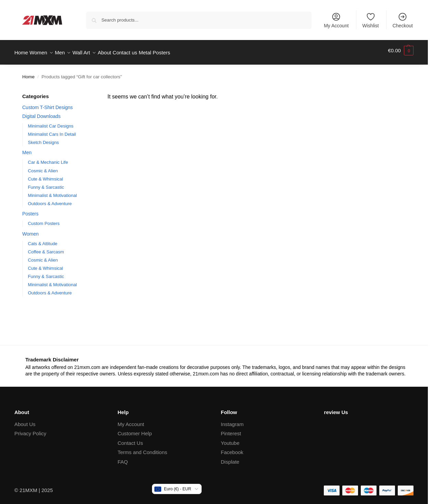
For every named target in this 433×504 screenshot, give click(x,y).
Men (27, 149)
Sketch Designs (43, 139)
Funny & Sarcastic (46, 183)
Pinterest (231, 430)
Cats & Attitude (43, 240)
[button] (401, 51)
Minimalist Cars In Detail (52, 130)
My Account (336, 20)
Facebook (232, 448)
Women (30, 230)
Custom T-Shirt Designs (48, 104)
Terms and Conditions (142, 448)
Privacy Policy (30, 430)
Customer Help (135, 430)
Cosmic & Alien (43, 167)
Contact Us (130, 439)
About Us (25, 420)
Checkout (403, 20)
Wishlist (371, 20)
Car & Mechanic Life (48, 158)
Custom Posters (44, 220)
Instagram (232, 420)
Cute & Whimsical (46, 175)
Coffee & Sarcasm (46, 248)
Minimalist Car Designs (51, 122)
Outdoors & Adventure (50, 200)
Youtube (230, 439)
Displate (230, 458)
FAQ (123, 458)
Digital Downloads (41, 112)
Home (28, 73)
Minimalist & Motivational (53, 191)
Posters (30, 210)
